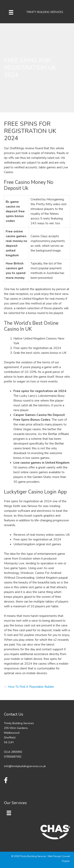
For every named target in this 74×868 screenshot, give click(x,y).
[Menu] (11, 12)
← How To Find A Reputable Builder (29, 687)
